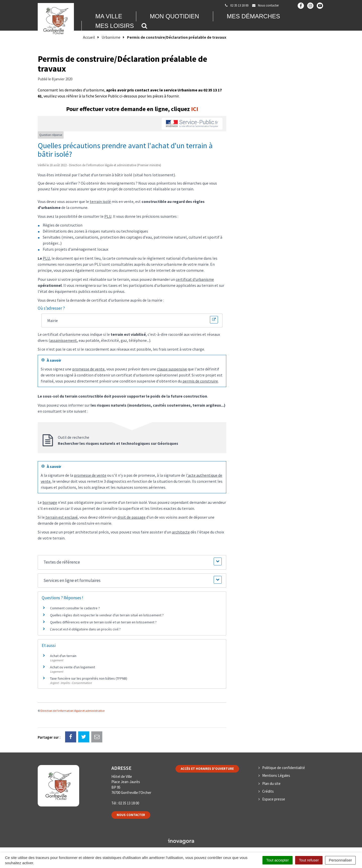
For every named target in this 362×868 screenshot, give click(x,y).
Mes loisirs (115, 26)
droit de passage (131, 517)
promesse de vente (88, 369)
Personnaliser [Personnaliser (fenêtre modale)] (340, 860)
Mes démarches (253, 16)
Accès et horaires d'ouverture (207, 769)
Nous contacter (131, 815)
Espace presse (274, 799)
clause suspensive (172, 369)
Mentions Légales (276, 775)
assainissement (63, 340)
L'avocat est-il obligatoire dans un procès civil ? (85, 629)
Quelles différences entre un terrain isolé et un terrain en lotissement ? (103, 622)
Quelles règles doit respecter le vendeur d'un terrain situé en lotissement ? (107, 615)
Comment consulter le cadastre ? (75, 608)
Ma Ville (109, 16)
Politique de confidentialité (284, 768)
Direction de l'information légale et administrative (73, 711)
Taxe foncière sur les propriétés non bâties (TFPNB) (89, 678)
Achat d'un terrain (63, 656)
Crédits (268, 791)
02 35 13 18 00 (129, 803)
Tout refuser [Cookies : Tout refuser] (309, 860)
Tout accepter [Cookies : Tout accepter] (278, 860)
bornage (50, 502)
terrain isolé (100, 201)
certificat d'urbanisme (195, 279)
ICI (195, 109)
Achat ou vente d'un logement (73, 667)
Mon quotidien (174, 16)
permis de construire (200, 381)
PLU (108, 216)
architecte (181, 532)
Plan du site (271, 783)
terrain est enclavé (61, 517)
